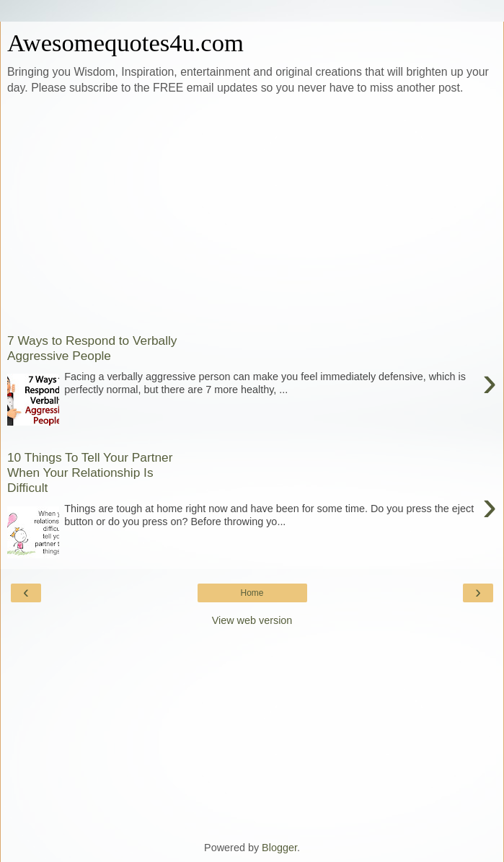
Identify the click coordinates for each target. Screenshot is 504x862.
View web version (252, 620)
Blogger (279, 848)
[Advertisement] (252, 211)
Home (252, 593)
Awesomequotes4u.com (125, 43)
